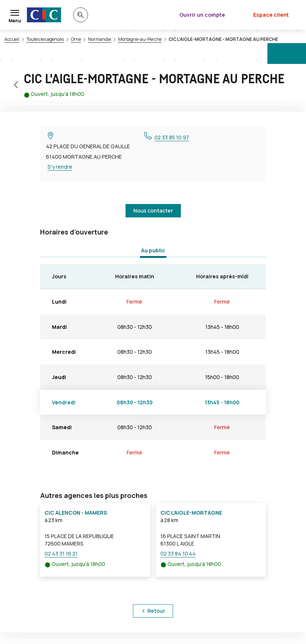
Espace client (271, 15)
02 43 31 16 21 (61, 554)
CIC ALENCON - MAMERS (76, 513)
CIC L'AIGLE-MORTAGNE (191, 513)
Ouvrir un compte (202, 15)
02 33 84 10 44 (178, 554)
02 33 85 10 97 (172, 137)
